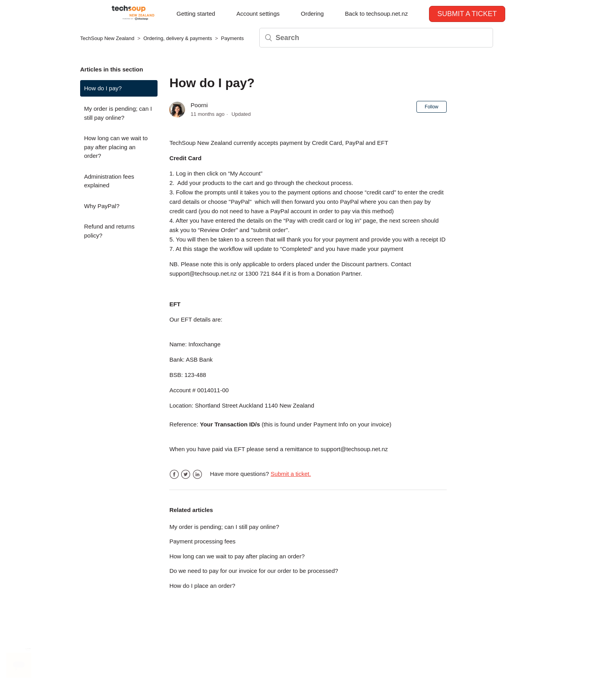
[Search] (376, 38)
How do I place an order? (202, 586)
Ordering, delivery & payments (178, 38)
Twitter (186, 475)
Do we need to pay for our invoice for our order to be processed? (254, 571)
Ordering (312, 14)
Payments (233, 38)
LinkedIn (197, 475)
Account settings (258, 14)
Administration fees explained (109, 181)
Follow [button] (432, 107)
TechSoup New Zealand (107, 38)
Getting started (196, 14)
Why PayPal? (102, 206)
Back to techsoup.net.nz (376, 14)
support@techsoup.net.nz (203, 273)
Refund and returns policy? (109, 231)
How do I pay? (103, 88)
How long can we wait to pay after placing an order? (116, 147)
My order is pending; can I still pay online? (118, 113)
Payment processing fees (202, 541)
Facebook (174, 475)
